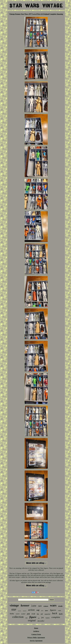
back (55, 613)
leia (38, 614)
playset (20, 611)
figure (33, 617)
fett (43, 617)
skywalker (41, 621)
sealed (23, 614)
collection (18, 617)
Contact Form (36, 634)
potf (28, 614)
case (26, 618)
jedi (42, 614)
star (14, 609)
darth (61, 614)
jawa (42, 611)
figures (53, 610)
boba (12, 614)
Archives (36, 631)
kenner (25, 605)
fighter (47, 611)
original (32, 620)
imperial (25, 611)
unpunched (47, 614)
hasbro (48, 618)
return (46, 606)
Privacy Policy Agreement (36, 638)
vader (59, 610)
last (39, 618)
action (31, 610)
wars (53, 605)
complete (56, 617)
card (17, 614)
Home (36, 628)
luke (34, 606)
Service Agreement (36, 641)
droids (60, 606)
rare (40, 606)
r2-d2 (33, 614)
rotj (38, 610)
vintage (14, 605)
